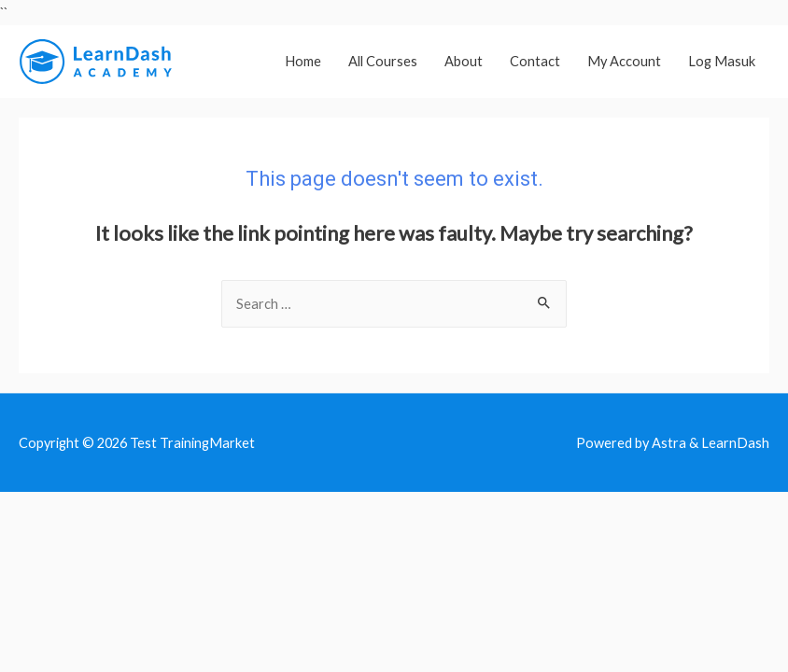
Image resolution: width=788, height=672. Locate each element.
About (464, 61)
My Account (624, 61)
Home (303, 61)
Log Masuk (722, 61)
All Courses (383, 61)
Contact (535, 61)
